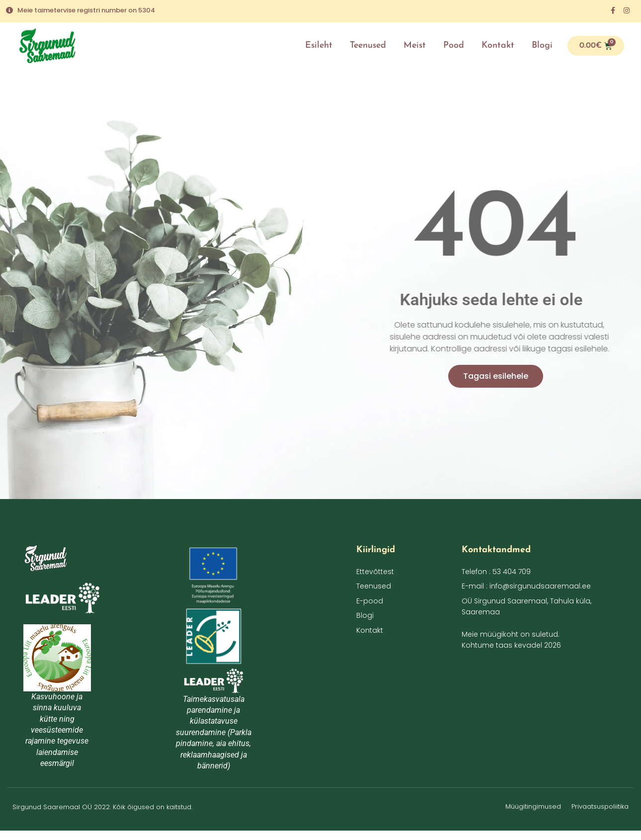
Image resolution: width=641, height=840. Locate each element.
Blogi (542, 45)
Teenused (368, 45)
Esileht (319, 45)
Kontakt (498, 45)
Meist (415, 45)
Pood (454, 45)
